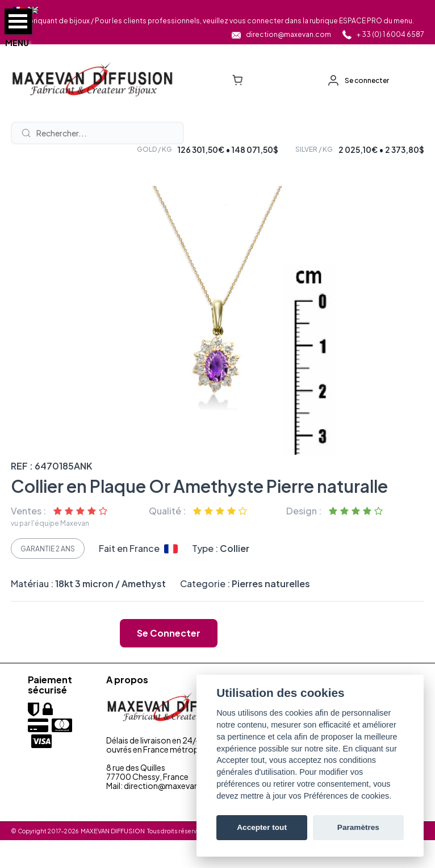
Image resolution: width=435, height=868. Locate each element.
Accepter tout (262, 827)
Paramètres (358, 827)
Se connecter (367, 80)
